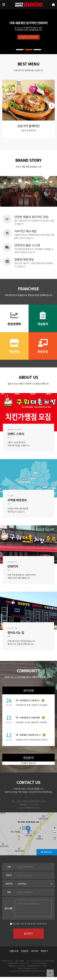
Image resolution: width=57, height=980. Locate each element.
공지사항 (35, 951)
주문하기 (43, 951)
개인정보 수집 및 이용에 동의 (24, 924)
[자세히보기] (42, 924)
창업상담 (25, 951)
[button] (20, 50)
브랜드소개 (14, 951)
